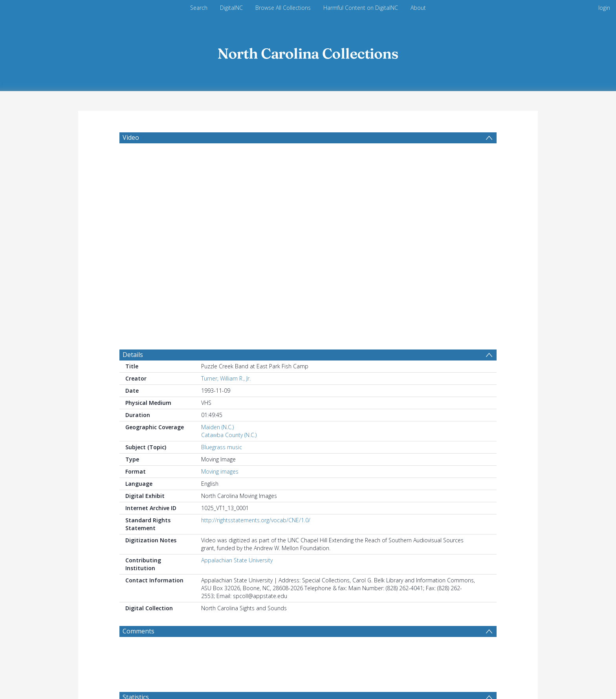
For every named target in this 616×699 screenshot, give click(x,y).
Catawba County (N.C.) (229, 241)
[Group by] (163, 521)
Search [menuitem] (199, 8)
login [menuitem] (604, 8)
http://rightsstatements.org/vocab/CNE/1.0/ (256, 326)
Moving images (220, 277)
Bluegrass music (222, 253)
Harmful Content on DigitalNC (361, 8)
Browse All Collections (283, 8)
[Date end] (297, 521)
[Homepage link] (308, 52)
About (418, 8)
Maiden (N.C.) (217, 233)
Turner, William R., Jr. (226, 184)
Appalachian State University (237, 366)
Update (386, 521)
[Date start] (236, 521)
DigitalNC (231, 8)
